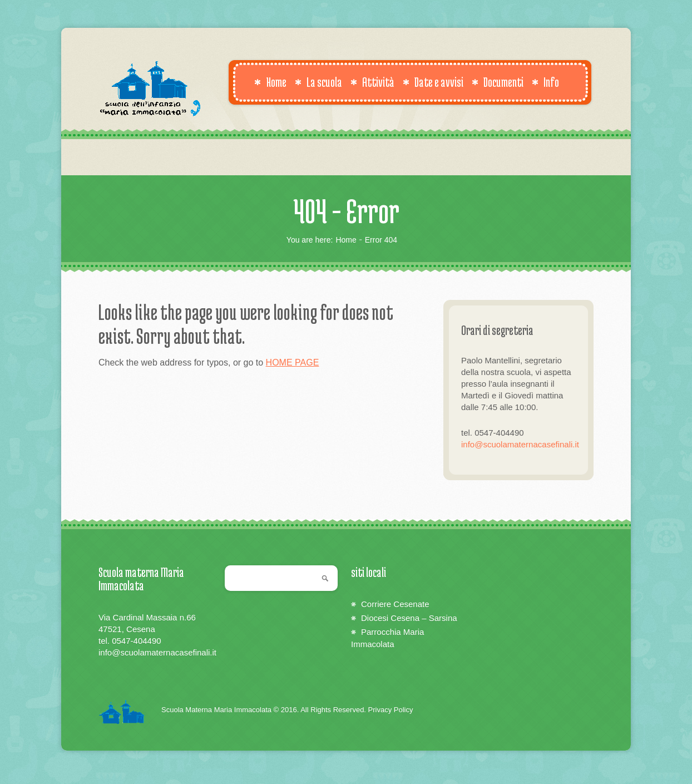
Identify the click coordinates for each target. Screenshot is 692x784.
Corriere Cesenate (395, 604)
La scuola (318, 82)
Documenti (498, 82)
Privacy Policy (391, 710)
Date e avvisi (433, 82)
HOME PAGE (293, 363)
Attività (372, 82)
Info (545, 82)
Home (270, 82)
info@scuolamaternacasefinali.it (520, 444)
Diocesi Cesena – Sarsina (409, 618)
